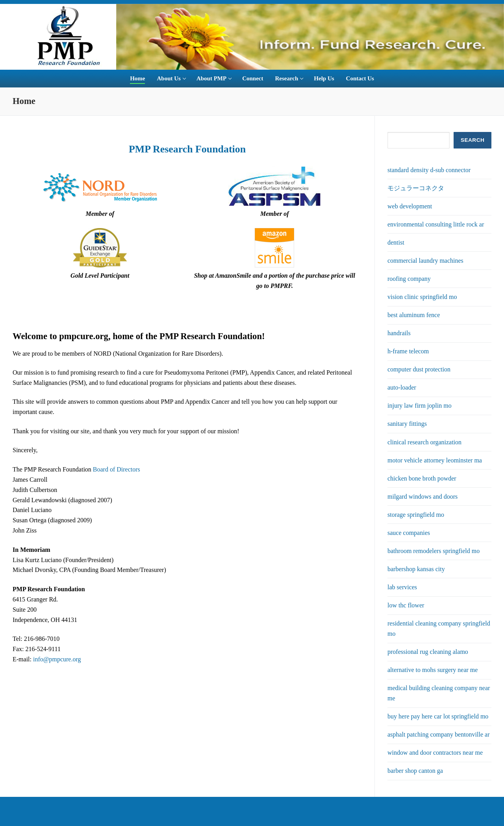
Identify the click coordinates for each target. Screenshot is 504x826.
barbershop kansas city (416, 569)
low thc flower (406, 605)
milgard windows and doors (422, 497)
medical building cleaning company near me (439, 693)
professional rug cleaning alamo (428, 652)
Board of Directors (117, 469)
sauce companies (409, 533)
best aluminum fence (414, 315)
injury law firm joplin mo (420, 406)
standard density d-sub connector (429, 170)
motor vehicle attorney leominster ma (435, 460)
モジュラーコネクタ (416, 188)
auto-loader (402, 387)
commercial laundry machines (425, 261)
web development (410, 206)
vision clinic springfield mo (422, 297)
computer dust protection (419, 369)
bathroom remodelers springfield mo (434, 551)
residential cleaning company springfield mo (439, 628)
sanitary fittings (407, 424)
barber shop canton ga (415, 771)
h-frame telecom (408, 351)
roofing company (409, 279)
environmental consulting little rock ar (436, 224)
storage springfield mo (416, 515)
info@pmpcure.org (57, 659)
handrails (399, 333)
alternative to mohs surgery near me (433, 670)
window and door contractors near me (435, 753)
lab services (402, 587)
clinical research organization (424, 442)
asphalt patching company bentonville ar (438, 734)
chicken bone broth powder (422, 478)
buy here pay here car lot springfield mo (438, 716)
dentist (396, 242)
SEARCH (472, 140)
